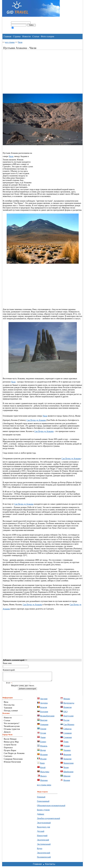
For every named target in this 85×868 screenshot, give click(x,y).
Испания (44, 756)
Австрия (44, 700)
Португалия (68, 718)
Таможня (8, 709)
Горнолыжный (43, 803)
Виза (6, 704)
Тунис (66, 743)
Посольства (9, 707)
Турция (66, 748)
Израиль (44, 748)
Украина (67, 752)
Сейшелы (67, 731)
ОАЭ (65, 713)
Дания (43, 739)
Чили (20, 42)
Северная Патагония (13, 761)
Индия (43, 752)
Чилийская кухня (12, 728)
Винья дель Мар (11, 743)
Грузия (43, 735)
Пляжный (41, 799)
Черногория (68, 765)
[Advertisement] (27, 74)
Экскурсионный (44, 824)
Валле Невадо (10, 741)
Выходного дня (44, 829)
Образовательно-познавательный (51, 807)
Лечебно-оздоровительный (48, 820)
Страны (17, 36)
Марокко (44, 782)
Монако (67, 700)
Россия (66, 722)
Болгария (44, 713)
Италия (43, 761)
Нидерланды (69, 705)
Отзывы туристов (12, 731)
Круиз (40, 850)
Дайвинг (41, 816)
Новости (27, 36)
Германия (44, 726)
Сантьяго (8, 758)
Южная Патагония (12, 764)
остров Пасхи (10, 746)
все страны (10, 42)
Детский (41, 833)
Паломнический (44, 859)
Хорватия (67, 761)
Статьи (36, 36)
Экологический (44, 854)
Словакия (67, 735)
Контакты (50, 866)
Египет (43, 743)
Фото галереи (48, 36)
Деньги (7, 734)
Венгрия (44, 722)
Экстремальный (44, 846)
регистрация (7, 31)
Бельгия (44, 709)
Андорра (44, 705)
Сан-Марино (69, 726)
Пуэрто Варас (10, 752)
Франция (67, 756)
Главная (7, 36)
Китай (43, 769)
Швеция (67, 778)
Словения (68, 739)
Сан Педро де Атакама (36, 420)
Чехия (66, 769)
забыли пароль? (19, 31)
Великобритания (47, 718)
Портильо (8, 749)
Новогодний (42, 837)
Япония (67, 782)
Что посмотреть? (12, 725)
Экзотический (43, 842)
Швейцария (68, 773)
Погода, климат (11, 712)
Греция (43, 731)
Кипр (42, 765)
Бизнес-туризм (43, 812)
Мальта (43, 778)
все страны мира (44, 787)
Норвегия (67, 709)
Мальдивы (45, 773)
